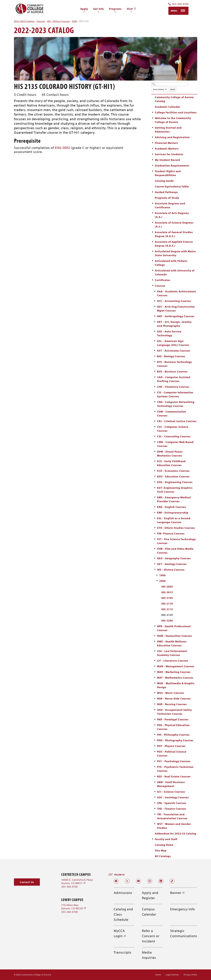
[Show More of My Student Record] (153, 160)
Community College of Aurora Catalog (174, 99)
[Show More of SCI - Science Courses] (155, 792)
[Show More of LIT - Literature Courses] (155, 661)
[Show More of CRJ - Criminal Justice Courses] (155, 421)
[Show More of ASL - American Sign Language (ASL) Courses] (155, 341)
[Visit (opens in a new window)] (131, 9)
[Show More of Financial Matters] (153, 143)
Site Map (161, 850)
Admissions (123, 893)
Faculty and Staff (166, 839)
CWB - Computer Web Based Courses (175, 444)
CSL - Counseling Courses (174, 436)
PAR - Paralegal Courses (173, 719)
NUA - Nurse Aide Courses (174, 698)
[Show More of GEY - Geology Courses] (155, 564)
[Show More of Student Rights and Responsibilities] (153, 171)
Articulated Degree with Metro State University (175, 253)
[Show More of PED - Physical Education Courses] (155, 725)
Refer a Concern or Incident (151, 936)
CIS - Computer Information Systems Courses (175, 394)
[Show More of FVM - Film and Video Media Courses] (155, 549)
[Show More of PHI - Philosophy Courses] (155, 735)
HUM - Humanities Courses (175, 636)
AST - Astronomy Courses (174, 351)
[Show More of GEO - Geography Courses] (155, 558)
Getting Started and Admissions (168, 130)
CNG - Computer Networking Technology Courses (176, 404)
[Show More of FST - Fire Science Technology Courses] (155, 539)
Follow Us (119, 875)
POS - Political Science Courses (172, 754)
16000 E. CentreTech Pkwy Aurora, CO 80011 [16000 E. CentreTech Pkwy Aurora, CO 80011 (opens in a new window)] (77, 881)
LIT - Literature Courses (173, 661)
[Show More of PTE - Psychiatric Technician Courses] (155, 767)
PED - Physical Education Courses (173, 727)
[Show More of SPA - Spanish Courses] (155, 803)
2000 (74, 21)
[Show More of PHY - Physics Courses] (155, 746)
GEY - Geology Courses (172, 564)
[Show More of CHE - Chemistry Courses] (155, 387)
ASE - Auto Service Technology (169, 333)
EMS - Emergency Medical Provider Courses (174, 499)
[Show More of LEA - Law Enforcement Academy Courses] (155, 651)
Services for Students (169, 154)
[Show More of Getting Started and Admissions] (153, 128)
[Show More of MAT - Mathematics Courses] (155, 678)
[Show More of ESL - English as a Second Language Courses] (155, 518)
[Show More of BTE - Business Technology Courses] (155, 362)
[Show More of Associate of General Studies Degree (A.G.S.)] (153, 232)
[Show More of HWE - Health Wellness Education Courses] (155, 641)
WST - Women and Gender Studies (174, 826)
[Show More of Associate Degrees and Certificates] (153, 203)
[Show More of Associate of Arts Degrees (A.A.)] (153, 213)
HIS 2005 (167, 587)
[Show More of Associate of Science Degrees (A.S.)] (153, 223)
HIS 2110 (167, 604)
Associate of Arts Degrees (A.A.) (172, 215)
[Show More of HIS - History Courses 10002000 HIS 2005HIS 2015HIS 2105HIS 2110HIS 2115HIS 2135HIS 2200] (155, 570)
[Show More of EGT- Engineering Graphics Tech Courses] (155, 488)
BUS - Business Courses (172, 371)
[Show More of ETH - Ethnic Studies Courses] (155, 528)
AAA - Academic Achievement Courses (177, 293)
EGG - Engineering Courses (175, 482)
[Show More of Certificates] (153, 280)
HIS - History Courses (58, 21)
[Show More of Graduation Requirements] (153, 165)
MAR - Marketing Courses (174, 672)
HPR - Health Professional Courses (174, 628)
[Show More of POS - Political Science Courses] (155, 752)
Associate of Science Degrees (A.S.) (174, 225)
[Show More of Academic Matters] (153, 148)
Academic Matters (167, 149)
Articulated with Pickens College (171, 263)
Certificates (163, 280)
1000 (162, 575)
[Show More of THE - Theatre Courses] (155, 809)
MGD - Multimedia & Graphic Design (176, 685)
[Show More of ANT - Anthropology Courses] (155, 316)
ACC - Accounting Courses (174, 301)
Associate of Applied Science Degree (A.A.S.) (174, 244)
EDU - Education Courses (173, 476)
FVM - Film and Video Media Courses (175, 551)
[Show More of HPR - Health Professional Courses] (155, 626)
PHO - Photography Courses (175, 740)
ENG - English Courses (172, 507)
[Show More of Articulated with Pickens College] (153, 261)
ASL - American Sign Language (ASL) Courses (173, 343)
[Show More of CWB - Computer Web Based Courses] (155, 442)
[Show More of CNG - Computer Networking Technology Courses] (155, 402)
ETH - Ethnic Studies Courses (176, 528)
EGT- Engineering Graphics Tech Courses (175, 490)
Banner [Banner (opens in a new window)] (177, 893)
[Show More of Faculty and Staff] (153, 839)
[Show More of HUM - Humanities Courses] (155, 636)
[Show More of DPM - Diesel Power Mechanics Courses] (155, 452)
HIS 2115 (167, 609)
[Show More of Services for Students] (153, 154)
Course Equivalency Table (172, 186)
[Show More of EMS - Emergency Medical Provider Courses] (155, 497)
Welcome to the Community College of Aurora (173, 120)
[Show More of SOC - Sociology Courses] (155, 797)
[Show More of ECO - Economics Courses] (155, 471)
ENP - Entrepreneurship (173, 513)
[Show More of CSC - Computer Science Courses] (155, 427)
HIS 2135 (167, 615)
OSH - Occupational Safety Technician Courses (174, 712)
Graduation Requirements (172, 166)
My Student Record (167, 160)
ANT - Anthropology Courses (176, 316)
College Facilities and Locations (176, 112)
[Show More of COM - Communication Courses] (155, 411)
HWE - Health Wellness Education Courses (172, 643)
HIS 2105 (167, 598)
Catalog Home (164, 845)
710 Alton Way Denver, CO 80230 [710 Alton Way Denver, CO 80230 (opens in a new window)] (74, 907)
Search (173, 89)
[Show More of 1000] (157, 575)
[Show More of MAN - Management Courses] (155, 666)
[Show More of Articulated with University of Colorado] (153, 270)
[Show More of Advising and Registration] (153, 137)
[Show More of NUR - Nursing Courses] (155, 704)
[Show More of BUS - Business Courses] (155, 371)
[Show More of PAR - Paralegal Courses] (155, 719)
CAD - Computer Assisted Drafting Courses (174, 379)
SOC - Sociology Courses (173, 797)
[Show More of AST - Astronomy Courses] (155, 351)
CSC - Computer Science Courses (173, 429)
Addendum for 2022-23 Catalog (176, 833)
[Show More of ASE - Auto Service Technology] (155, 331)
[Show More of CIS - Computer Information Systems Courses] (155, 392)
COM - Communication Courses (172, 414)
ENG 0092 (62, 148)
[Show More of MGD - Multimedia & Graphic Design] (155, 683)
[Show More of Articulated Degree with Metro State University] (153, 251)
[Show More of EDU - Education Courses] (155, 476)
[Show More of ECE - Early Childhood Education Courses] (155, 461)
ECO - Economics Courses (173, 471)
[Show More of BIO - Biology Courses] (155, 356)
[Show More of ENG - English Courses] (155, 507)
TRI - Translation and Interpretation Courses (172, 816)
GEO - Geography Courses (174, 558)
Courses (41, 21)
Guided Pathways (166, 192)
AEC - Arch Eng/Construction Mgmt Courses (176, 309)
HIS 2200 (167, 621)
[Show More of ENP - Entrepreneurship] (155, 512)
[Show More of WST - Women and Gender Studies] (155, 824)
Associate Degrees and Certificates (170, 205)
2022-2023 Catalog (24, 21)
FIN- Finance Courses (171, 533)
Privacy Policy (190, 975)
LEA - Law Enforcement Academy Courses (172, 653)
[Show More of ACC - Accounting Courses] (155, 301)
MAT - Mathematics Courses (175, 678)
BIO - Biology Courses (171, 356)
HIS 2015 (167, 592)
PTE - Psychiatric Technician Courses (175, 769)
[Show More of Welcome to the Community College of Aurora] (153, 118)
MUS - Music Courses (171, 693)
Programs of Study (167, 198)
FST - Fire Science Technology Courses (176, 541)
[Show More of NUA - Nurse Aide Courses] (155, 698)
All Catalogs (163, 856)
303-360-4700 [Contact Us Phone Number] (178, 4)
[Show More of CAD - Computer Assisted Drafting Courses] (155, 377)
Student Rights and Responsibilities (168, 173)
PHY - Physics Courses (171, 746)
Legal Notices (172, 975)
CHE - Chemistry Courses (173, 387)
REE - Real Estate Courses (174, 776)
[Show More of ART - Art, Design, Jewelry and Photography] (155, 322)
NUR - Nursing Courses (172, 704)
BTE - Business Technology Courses (174, 364)
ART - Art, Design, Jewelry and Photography (174, 324)
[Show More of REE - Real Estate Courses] (155, 776)
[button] (27, 882)
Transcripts (123, 952)
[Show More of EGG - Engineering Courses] (155, 482)
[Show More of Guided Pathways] (153, 192)
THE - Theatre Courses (172, 809)
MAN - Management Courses (176, 666)
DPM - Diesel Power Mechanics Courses (170, 454)
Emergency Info (182, 909)
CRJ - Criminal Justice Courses (177, 421)
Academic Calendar (168, 107)
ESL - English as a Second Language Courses (174, 520)
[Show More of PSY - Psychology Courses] (155, 761)
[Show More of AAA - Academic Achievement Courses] (155, 291)
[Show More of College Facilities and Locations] (153, 112)
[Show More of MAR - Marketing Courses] (155, 672)
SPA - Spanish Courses (172, 803)
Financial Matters (166, 143)
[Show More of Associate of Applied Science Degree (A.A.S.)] (153, 242)
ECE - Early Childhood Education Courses (171, 463)
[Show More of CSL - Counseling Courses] (155, 436)
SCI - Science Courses (171, 792)
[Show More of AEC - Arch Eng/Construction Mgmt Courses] (155, 307)
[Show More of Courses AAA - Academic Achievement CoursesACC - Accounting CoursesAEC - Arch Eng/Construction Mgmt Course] (153, 286)
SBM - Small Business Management (171, 784)
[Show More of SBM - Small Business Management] (155, 782)
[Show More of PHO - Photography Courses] (155, 740)
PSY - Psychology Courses (174, 761)
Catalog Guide (164, 181)
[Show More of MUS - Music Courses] (155, 693)
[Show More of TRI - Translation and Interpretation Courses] (155, 814)
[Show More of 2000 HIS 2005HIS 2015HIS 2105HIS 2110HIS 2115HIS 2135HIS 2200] (157, 581)
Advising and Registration (172, 137)
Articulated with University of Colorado (175, 272)
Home (158, 975)
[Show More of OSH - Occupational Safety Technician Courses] (155, 710)
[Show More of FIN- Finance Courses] (155, 533)
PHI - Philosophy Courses (173, 735)
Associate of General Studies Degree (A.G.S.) (174, 234)
